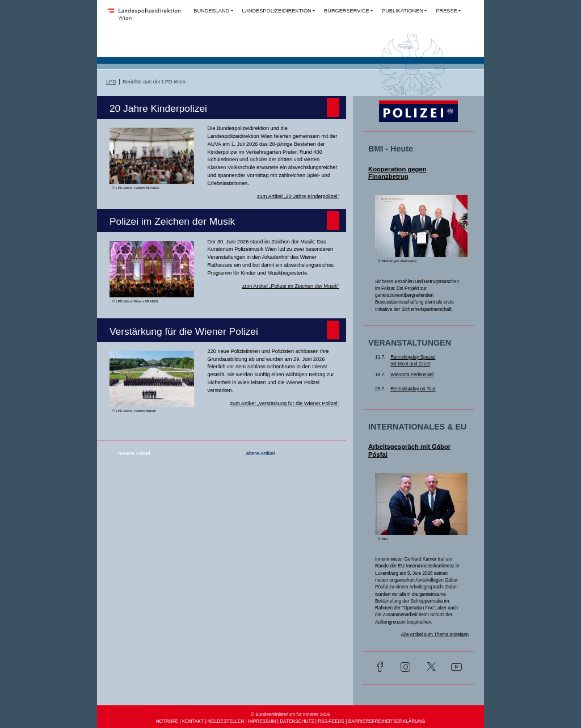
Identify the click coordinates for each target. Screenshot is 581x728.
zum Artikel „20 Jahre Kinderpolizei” (298, 196)
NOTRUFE (167, 721)
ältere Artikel (261, 453)
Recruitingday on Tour (413, 389)
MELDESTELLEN (226, 721)
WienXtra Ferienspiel (412, 375)
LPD (111, 82)
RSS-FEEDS (331, 721)
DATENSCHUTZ (297, 721)
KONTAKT (193, 721)
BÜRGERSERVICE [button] (347, 11)
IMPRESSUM (262, 721)
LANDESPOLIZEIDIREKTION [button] (277, 11)
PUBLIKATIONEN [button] (403, 11)
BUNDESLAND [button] (211, 11)
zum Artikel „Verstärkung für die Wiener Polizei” (284, 403)
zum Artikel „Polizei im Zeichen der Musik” (291, 286)
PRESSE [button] (446, 11)
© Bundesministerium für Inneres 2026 (290, 715)
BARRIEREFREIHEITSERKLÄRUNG (387, 721)
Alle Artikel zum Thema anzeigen (435, 635)
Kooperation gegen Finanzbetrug (397, 173)
